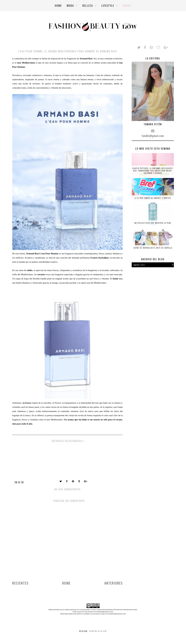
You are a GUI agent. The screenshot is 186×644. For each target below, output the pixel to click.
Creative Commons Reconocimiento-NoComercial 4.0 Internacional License (114, 610)
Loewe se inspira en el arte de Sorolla (153, 248)
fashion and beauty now (72, 610)
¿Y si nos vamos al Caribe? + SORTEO (153, 198)
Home (66, 583)
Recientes (20, 583)
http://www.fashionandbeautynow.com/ (102, 612)
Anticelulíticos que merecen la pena (153, 223)
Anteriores (114, 583)
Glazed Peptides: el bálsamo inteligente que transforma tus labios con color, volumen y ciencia (153, 171)
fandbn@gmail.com (153, 136)
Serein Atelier (98, 631)
